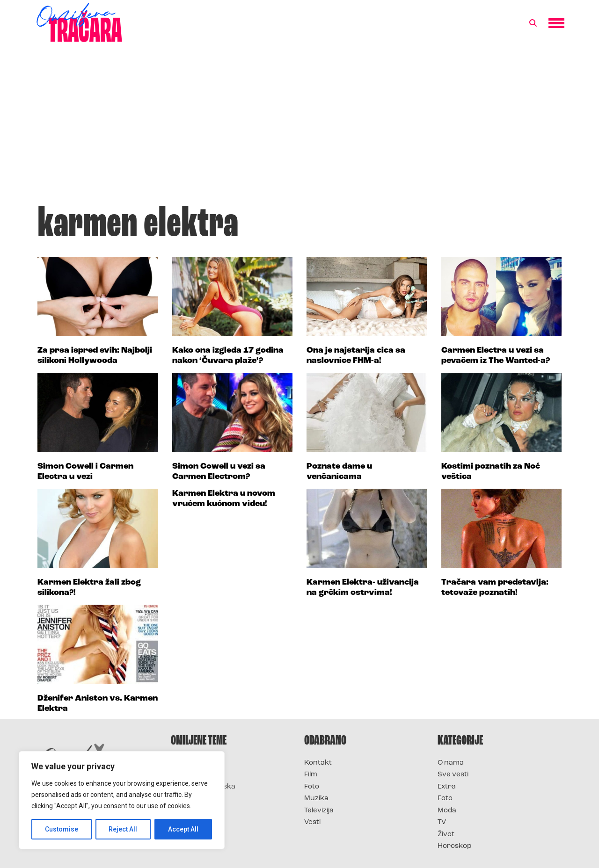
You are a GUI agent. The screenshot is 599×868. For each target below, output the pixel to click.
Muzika (316, 799)
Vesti (312, 822)
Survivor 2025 (195, 775)
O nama (451, 763)
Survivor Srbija (197, 799)
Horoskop (455, 846)
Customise (62, 829)
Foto (312, 787)
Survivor (186, 763)
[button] (533, 23)
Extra (447, 787)
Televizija (319, 811)
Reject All (123, 829)
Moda (447, 811)
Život (446, 835)
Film (311, 775)
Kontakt (318, 763)
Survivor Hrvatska (203, 787)
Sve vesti (453, 775)
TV (442, 822)
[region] (122, 800)
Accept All (183, 829)
